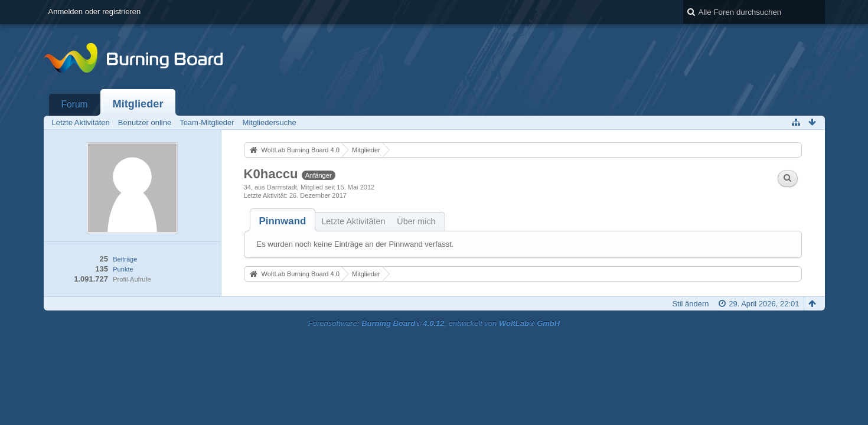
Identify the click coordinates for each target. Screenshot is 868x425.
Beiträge (125, 259)
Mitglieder (138, 104)
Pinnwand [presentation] (283, 221)
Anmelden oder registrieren (95, 12)
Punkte (123, 269)
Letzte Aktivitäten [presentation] (353, 221)
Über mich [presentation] (416, 221)
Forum (75, 104)
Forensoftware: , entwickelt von (434, 323)
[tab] (283, 221)
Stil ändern (690, 304)
